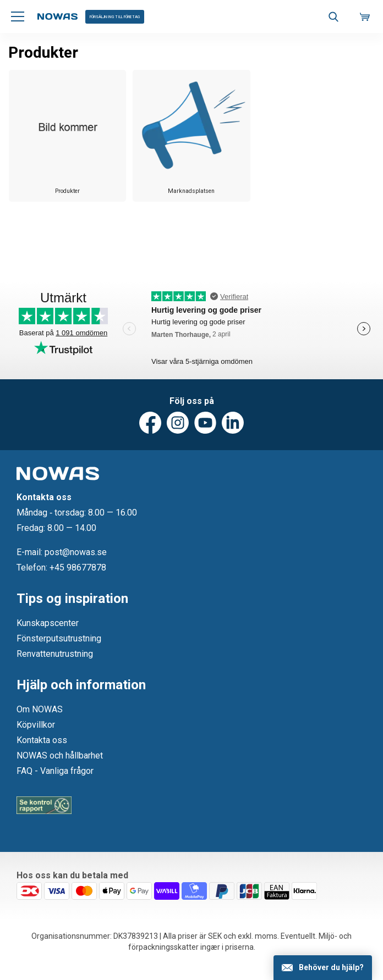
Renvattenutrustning (55, 654)
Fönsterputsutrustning (59, 638)
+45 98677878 (78, 567)
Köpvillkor (36, 725)
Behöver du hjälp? (331, 967)
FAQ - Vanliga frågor (55, 771)
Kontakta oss (42, 740)
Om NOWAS (40, 709)
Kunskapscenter (48, 623)
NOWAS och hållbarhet (60, 755)
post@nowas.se (76, 552)
